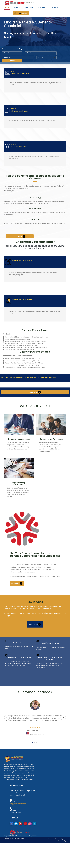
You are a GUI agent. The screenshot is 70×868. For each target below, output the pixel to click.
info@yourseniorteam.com (18, 811)
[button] (32, 749)
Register (23, 13)
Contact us (54, 7)
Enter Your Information (20, 650)
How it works (29, 7)
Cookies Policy (62, 848)
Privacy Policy (59, 846)
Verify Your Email (50, 650)
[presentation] (7, 724)
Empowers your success (19, 446)
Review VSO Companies (19, 664)
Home (7, 7)
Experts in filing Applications (19, 490)
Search (12, 61)
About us (17, 7)
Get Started (20, 240)
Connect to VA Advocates (51, 446)
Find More (42, 7)
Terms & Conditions (46, 846)
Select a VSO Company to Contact (51, 665)
